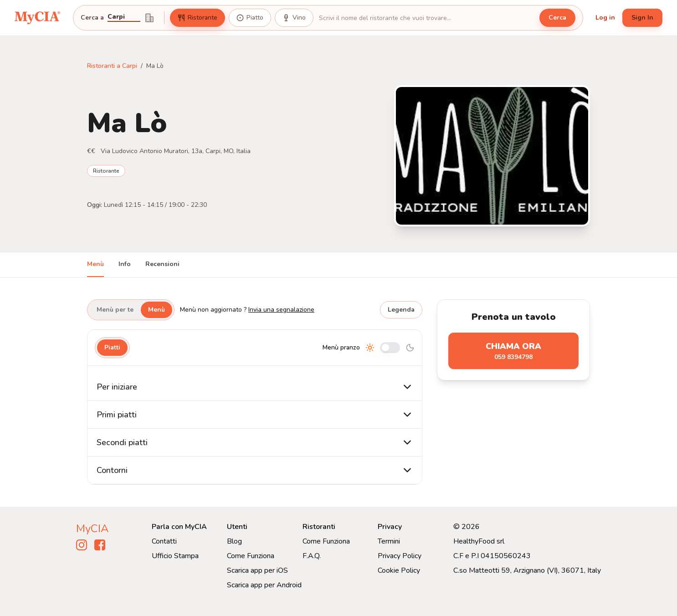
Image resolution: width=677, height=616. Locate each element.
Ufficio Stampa (175, 556)
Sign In (642, 18)
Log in (605, 18)
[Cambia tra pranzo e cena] (390, 348)
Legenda (401, 310)
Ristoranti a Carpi (112, 66)
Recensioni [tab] (162, 264)
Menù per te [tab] (115, 310)
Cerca (557, 18)
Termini (389, 541)
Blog (234, 541)
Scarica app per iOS (257, 570)
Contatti (164, 541)
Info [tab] (125, 264)
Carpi (116, 17)
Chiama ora (513, 351)
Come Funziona (251, 556)
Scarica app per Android (264, 585)
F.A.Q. (312, 556)
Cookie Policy (399, 570)
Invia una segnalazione (281, 310)
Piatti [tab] (112, 347)
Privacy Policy (400, 556)
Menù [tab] (95, 264)
